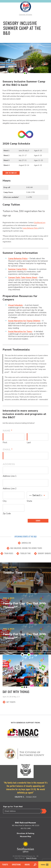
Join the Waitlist (11, 173)
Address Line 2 (10, 489)
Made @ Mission (31, 858)
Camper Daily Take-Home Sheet (23, 277)
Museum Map (25, 837)
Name (7, 431)
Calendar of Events (26, 15)
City (5, 501)
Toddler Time (25, 553)
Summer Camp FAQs (17, 269)
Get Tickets (11, 702)
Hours (27, 865)
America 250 (26, 543)
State (29, 501)
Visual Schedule (15, 305)
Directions (16, 865)
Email (8, 449)
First (5, 443)
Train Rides (9, 553)
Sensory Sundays (44, 553)
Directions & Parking (25, 833)
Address (9, 464)
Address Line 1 (10, 476)
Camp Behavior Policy (30, 228)
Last (29, 443)
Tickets (5, 865)
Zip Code (7, 514)
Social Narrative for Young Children (24, 321)
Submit (38, 521)
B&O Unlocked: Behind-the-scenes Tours (26, 548)
